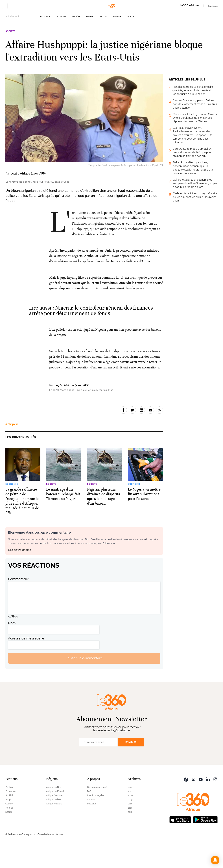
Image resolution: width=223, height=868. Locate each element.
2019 (130, 822)
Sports (130, 39)
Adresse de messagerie (26, 661)
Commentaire (19, 602)
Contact (91, 822)
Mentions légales (96, 818)
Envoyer (131, 765)
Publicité (91, 826)
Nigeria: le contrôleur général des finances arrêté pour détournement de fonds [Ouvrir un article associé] (91, 333)
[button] (215, 860)
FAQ (89, 814)
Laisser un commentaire (84, 681)
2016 (130, 835)
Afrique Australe (54, 826)
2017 (130, 831)
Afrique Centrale (54, 818)
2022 (130, 810)
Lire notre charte (20, 573)
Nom (12, 646)
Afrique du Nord (54, 810)
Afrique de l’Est (54, 822)
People (90, 39)
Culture (103, 39)
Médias (117, 39)
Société (76, 39)
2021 (130, 814)
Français (213, 6)
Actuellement (12, 39)
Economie (61, 39)
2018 (130, 826)
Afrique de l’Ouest (55, 814)
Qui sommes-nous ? (97, 810)
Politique (45, 39)
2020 (130, 818)
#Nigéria (12, 447)
